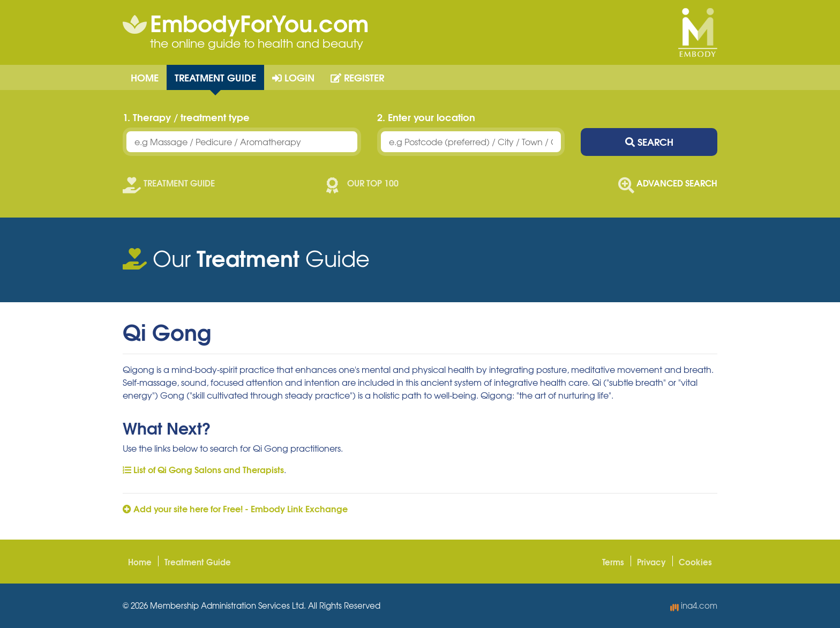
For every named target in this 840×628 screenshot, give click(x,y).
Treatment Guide (215, 77)
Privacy (651, 562)
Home (145, 77)
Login (293, 77)
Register (357, 77)
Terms (613, 562)
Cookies (695, 562)
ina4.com (694, 605)
